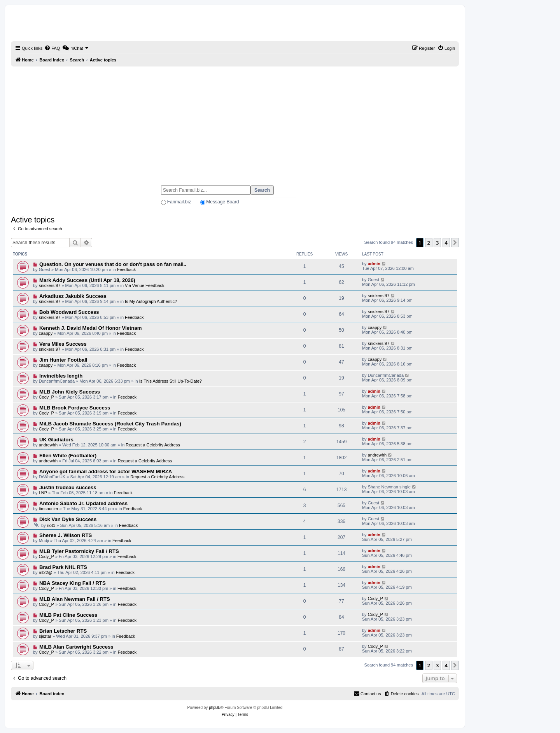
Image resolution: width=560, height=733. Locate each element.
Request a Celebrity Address (153, 445)
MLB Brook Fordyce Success (75, 408)
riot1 (51, 525)
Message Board (222, 202)
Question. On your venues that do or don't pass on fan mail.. (113, 264)
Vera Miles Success (63, 344)
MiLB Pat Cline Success (68, 615)
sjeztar (45, 636)
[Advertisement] (235, 122)
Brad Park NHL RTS (63, 567)
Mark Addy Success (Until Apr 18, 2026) (87, 280)
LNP (43, 493)
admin (374, 264)
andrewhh (48, 445)
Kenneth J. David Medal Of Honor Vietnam (91, 328)
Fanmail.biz (179, 202)
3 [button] (437, 243)
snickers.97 (50, 285)
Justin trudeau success (68, 487)
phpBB (215, 708)
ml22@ (46, 572)
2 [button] (429, 243)
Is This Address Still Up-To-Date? (171, 381)
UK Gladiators (56, 440)
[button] (455, 243)
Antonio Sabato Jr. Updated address (83, 503)
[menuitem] (52, 48)
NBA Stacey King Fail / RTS (73, 583)
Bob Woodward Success (69, 312)
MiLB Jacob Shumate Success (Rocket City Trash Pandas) (110, 424)
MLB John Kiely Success (70, 392)
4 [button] (446, 243)
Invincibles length (61, 376)
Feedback (126, 269)
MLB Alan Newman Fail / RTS (75, 599)
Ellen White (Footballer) (68, 456)
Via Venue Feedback (144, 285)
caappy (46, 333)
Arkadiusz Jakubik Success (73, 296)
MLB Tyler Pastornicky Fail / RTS (79, 551)
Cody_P (46, 397)
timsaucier (49, 509)
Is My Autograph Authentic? (151, 301)
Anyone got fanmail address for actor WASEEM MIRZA (106, 471)
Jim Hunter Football (63, 360)
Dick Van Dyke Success (68, 519)
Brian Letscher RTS (63, 631)
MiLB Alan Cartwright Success (76, 647)
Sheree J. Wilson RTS (66, 535)
